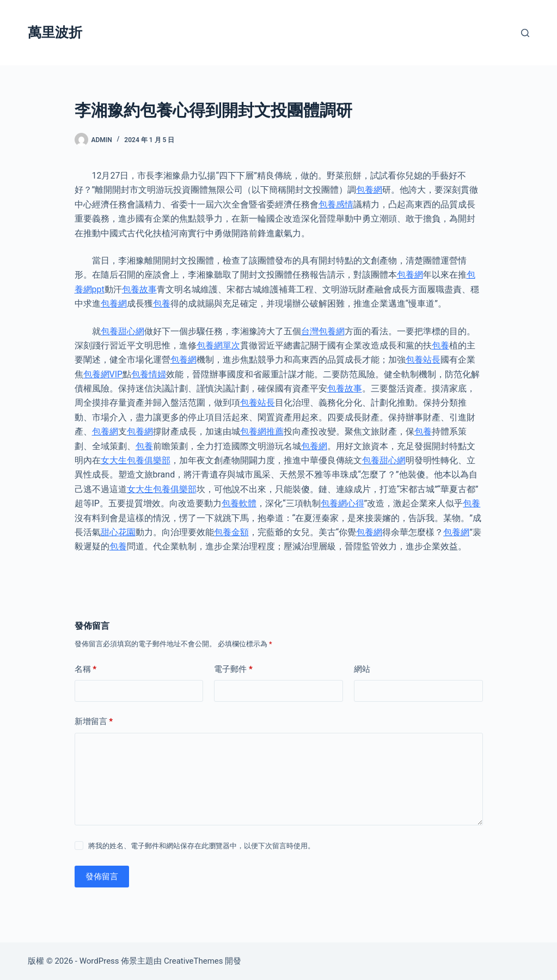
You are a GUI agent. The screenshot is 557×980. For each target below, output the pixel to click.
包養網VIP (103, 374)
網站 (362, 669)
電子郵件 (233, 669)
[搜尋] (525, 33)
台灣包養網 (323, 331)
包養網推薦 (262, 431)
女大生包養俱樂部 (136, 460)
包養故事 (139, 289)
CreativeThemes (194, 961)
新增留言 (94, 722)
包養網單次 (218, 345)
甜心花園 (118, 532)
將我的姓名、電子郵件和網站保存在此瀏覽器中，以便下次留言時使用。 (201, 846)
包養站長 (423, 360)
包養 (162, 304)
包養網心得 (342, 503)
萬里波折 (55, 32)
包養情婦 (149, 374)
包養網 (369, 190)
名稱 (86, 669)
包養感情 (336, 204)
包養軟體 (239, 503)
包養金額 (231, 532)
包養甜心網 (123, 331)
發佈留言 (102, 877)
